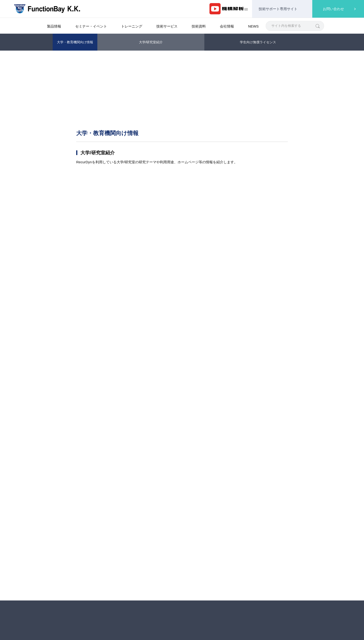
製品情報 (74, 57)
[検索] (317, 26)
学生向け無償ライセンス (258, 42)
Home (57, 57)
